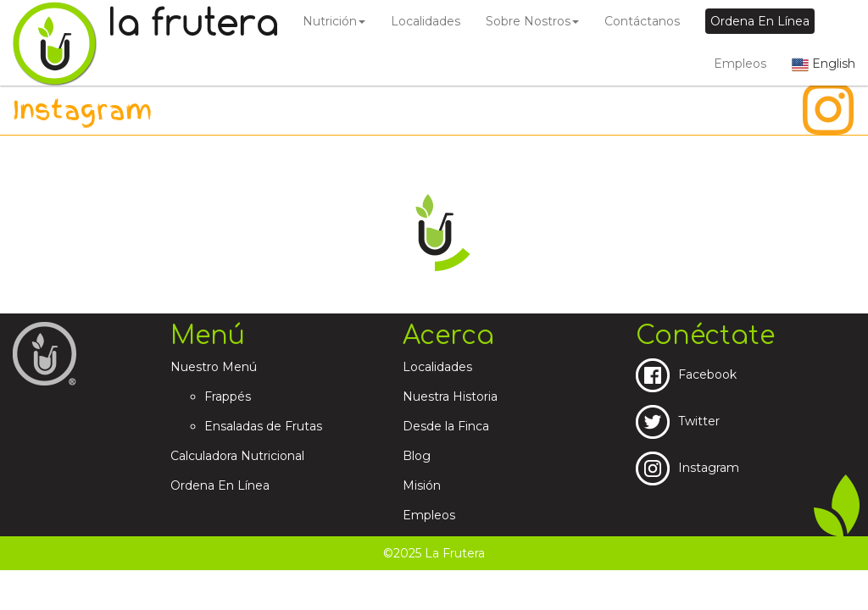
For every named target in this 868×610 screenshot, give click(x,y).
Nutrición (334, 21)
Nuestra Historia (450, 396)
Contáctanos (642, 21)
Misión (422, 485)
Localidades (426, 21)
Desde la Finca (446, 426)
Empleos (740, 64)
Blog (417, 456)
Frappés (228, 396)
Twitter (678, 421)
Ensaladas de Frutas (263, 426)
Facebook (686, 374)
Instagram (687, 468)
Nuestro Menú (214, 367)
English (823, 64)
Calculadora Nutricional (237, 456)
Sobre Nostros (532, 21)
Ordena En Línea (220, 485)
